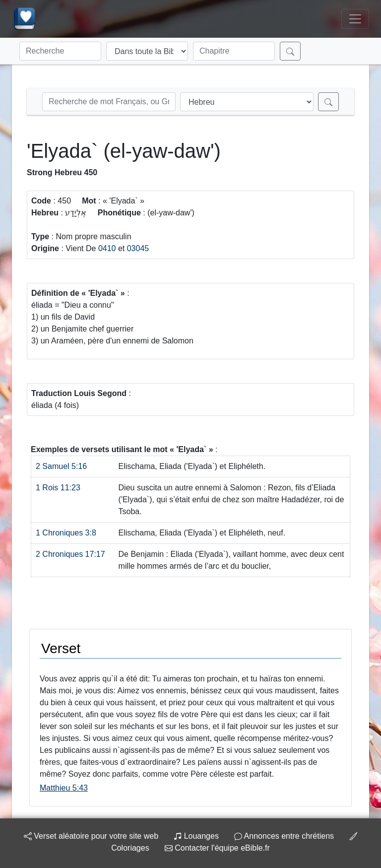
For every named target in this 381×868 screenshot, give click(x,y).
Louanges (196, 836)
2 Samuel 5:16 (61, 466)
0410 (107, 248)
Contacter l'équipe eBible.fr (217, 848)
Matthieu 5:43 (64, 788)
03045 (138, 248)
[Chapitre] (234, 51)
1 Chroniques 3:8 (66, 533)
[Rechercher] (290, 51)
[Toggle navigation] (355, 19)
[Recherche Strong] (109, 102)
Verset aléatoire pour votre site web (91, 836)
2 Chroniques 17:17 (70, 554)
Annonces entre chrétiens (284, 836)
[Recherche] (60, 51)
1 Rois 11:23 (58, 488)
